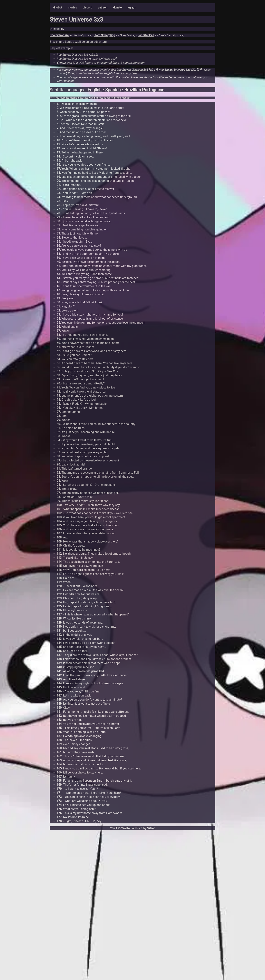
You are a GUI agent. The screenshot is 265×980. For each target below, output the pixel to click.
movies (72, 8)
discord (87, 8)
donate (117, 8)
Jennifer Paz (146, 35)
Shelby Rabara (59, 35)
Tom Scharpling (105, 35)
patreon (103, 8)
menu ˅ (132, 8)
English (95, 90)
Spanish (113, 90)
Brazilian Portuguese (144, 90)
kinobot (57, 8)
